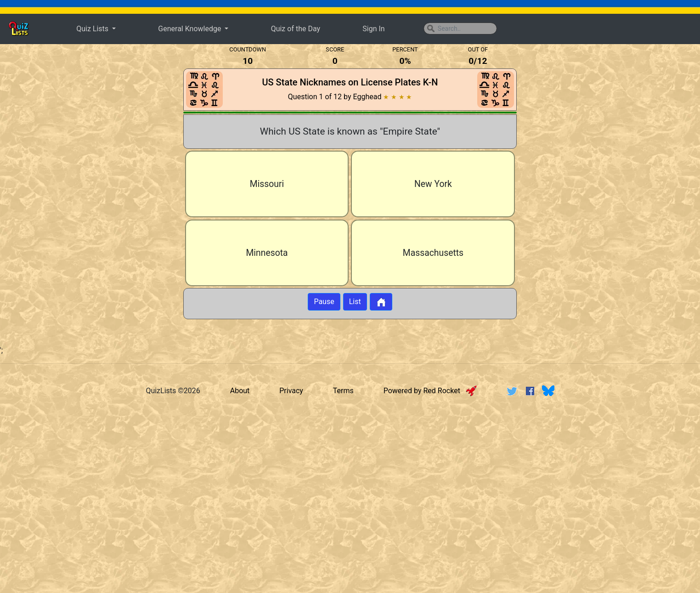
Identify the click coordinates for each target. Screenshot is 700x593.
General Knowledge (190, 29)
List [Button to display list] (355, 302)
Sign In (373, 29)
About (240, 391)
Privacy (291, 391)
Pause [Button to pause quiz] (324, 302)
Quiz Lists (93, 29)
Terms (343, 391)
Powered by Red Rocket (430, 391)
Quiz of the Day (296, 29)
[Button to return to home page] (381, 302)
